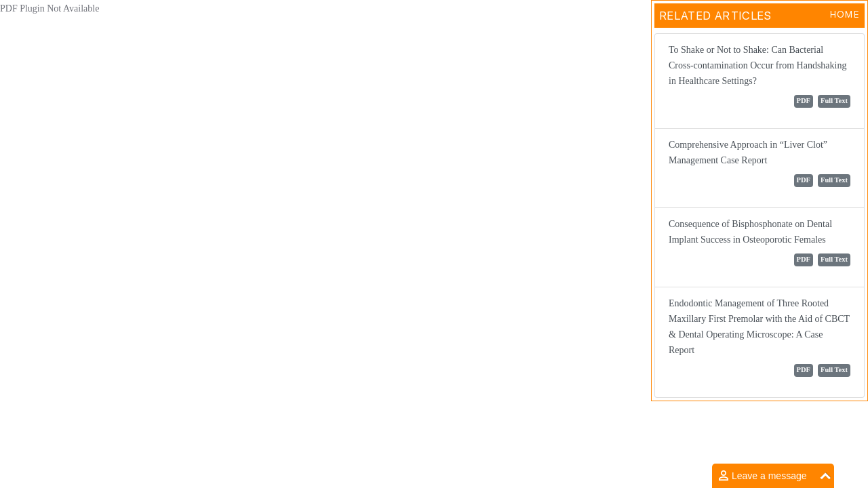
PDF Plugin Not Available (50, 8)
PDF (804, 101)
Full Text (834, 101)
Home (845, 14)
